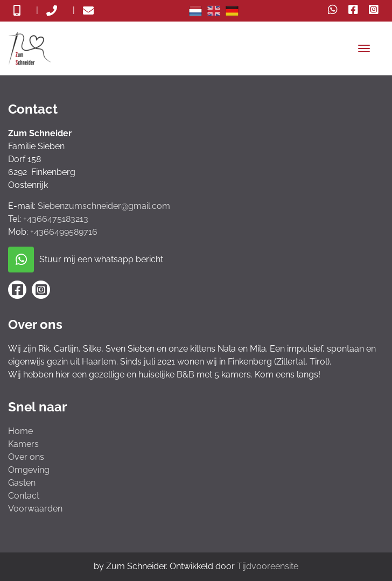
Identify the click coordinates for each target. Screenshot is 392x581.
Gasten (22, 483)
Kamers (23, 444)
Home (20, 431)
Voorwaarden (35, 509)
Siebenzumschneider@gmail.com (104, 206)
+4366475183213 (56, 219)
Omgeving (29, 470)
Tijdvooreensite (268, 566)
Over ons (26, 457)
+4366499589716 (64, 232)
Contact (24, 496)
